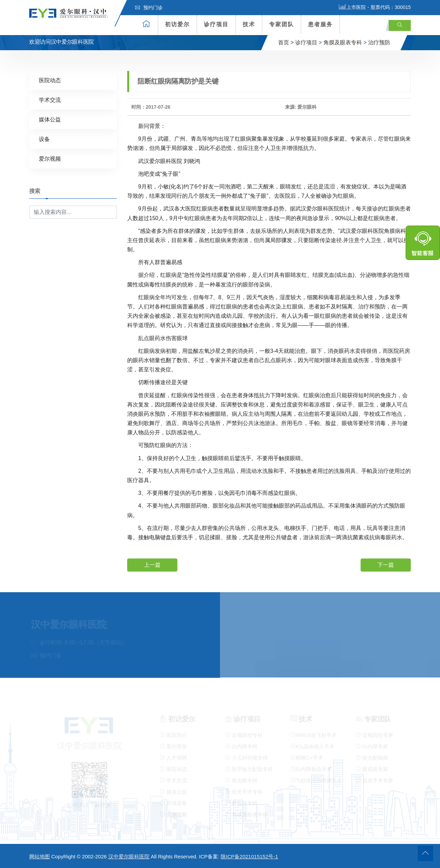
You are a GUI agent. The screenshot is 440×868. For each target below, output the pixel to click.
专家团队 (282, 24)
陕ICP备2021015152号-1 (249, 856)
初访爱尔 (177, 24)
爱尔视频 (50, 158)
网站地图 (40, 856)
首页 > (286, 42)
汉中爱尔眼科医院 (129, 856)
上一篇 (152, 565)
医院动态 (50, 80)
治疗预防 (379, 42)
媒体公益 (50, 119)
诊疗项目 (216, 24)
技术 (249, 24)
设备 (44, 139)
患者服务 (320, 24)
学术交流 (50, 100)
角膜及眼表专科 (343, 42)
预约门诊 (149, 8)
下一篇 (386, 565)
